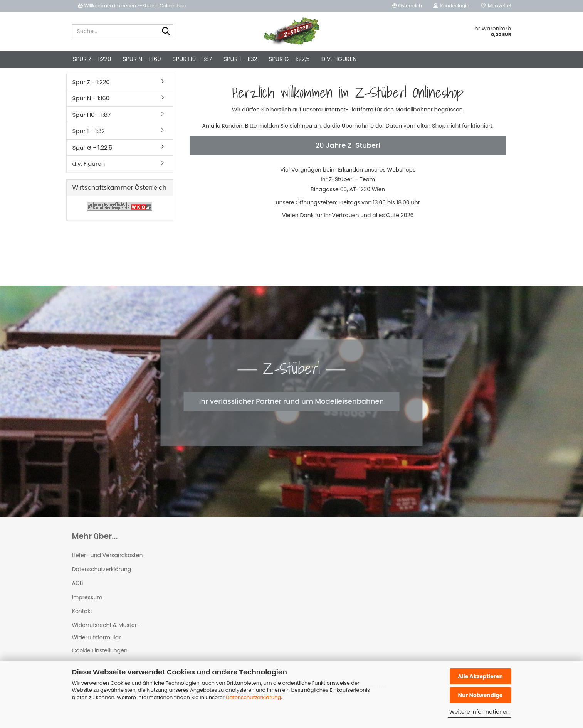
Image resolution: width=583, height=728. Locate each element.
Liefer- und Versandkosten (108, 568)
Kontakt (82, 624)
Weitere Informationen (479, 712)
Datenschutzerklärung (253, 697)
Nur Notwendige (480, 695)
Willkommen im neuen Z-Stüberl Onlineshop (133, 6)
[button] (407, 6)
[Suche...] (166, 32)
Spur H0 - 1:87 (192, 59)
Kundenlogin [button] (451, 6)
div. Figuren (339, 59)
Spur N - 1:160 (142, 59)
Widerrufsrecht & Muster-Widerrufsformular (106, 644)
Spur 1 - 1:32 (240, 59)
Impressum (87, 610)
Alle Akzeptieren (480, 676)
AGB (78, 596)
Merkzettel (496, 6)
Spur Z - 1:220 (92, 59)
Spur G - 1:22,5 (289, 59)
